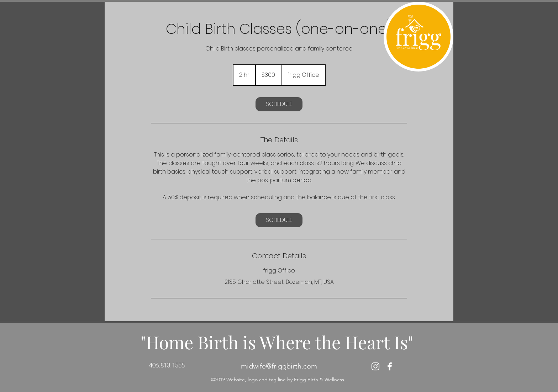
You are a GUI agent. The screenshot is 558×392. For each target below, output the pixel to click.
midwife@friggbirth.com (279, 366)
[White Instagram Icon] (375, 366)
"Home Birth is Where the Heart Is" (277, 342)
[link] (279, 104)
